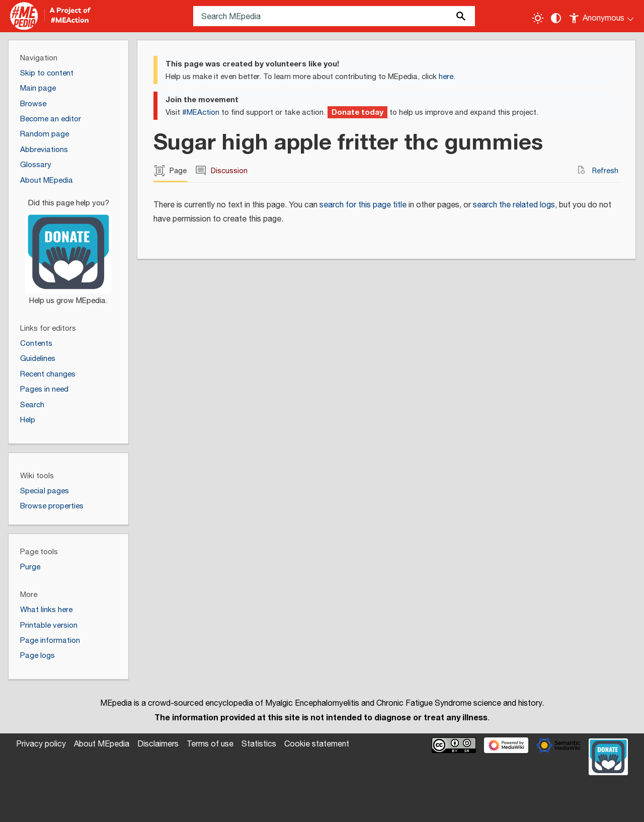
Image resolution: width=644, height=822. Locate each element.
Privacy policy (41, 744)
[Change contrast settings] (556, 18)
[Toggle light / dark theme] (538, 18)
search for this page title (363, 205)
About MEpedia (102, 744)
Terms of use (210, 744)
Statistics (259, 744)
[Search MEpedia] (334, 16)
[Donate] (68, 248)
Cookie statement (317, 744)
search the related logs (514, 205)
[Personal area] (602, 16)
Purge (30, 567)
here (446, 77)
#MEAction (201, 113)
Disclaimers (158, 744)
